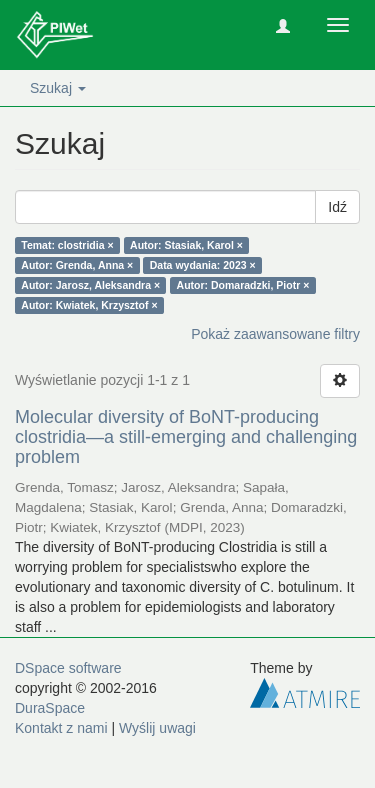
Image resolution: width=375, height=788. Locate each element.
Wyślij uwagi (157, 728)
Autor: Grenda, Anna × (77, 265)
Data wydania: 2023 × (203, 265)
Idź (337, 207)
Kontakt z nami (61, 728)
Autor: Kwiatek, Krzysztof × (89, 305)
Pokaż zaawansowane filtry (275, 334)
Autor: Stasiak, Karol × (186, 245)
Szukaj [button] (58, 88)
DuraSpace (50, 708)
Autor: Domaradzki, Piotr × (243, 285)
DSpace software (68, 668)
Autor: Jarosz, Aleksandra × (90, 285)
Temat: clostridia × (67, 245)
